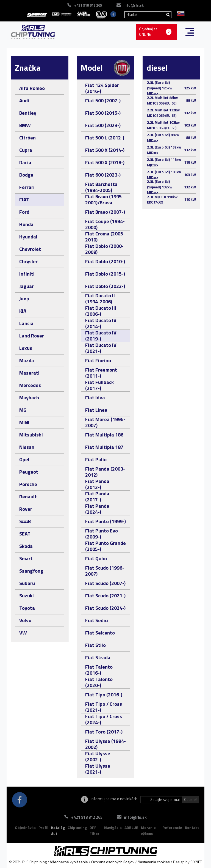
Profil (43, 827)
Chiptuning (77, 827)
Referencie (172, 827)
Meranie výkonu (148, 830)
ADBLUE (131, 827)
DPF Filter (95, 830)
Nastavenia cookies (154, 862)
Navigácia (113, 827)
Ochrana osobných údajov (113, 862)
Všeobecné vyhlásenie (69, 862)
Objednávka (25, 827)
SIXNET (196, 862)
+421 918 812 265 (88, 5)
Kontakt (192, 827)
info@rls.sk (134, 5)
